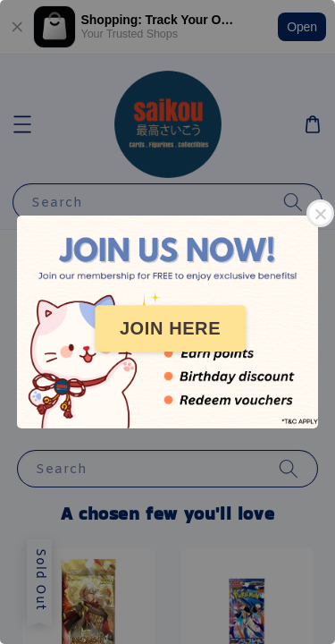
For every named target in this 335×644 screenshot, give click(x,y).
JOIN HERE (170, 328)
